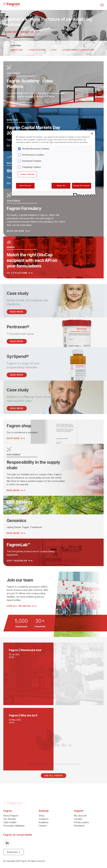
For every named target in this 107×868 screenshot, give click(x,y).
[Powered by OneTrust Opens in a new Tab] (83, 194)
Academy (44, 824)
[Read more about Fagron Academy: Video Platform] (53, 85)
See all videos (53, 776)
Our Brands (9, 820)
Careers (43, 827)
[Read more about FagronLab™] (53, 552)
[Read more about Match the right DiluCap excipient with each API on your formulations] (53, 257)
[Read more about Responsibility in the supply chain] (53, 470)
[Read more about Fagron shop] (53, 432)
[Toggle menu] (102, 5)
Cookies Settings (27, 174)
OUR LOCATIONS (37, 50)
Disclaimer (79, 827)
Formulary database (14, 827)
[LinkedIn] (7, 844)
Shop (41, 817)
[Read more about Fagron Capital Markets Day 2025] (53, 129)
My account (80, 817)
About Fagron (11, 817)
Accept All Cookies (82, 186)
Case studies (10, 824)
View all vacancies (22, 606)
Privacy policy (81, 824)
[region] (53, 163)
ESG (54, 50)
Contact (78, 820)
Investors (16, 50)
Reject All (61, 186)
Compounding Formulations (78, 50)
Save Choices (25, 186)
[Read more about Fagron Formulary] (53, 213)
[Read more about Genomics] (53, 526)
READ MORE (17, 312)
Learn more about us (21, 32)
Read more (17, 341)
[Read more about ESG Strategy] (53, 505)
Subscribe (14, 853)
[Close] (92, 134)
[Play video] (53, 674)
